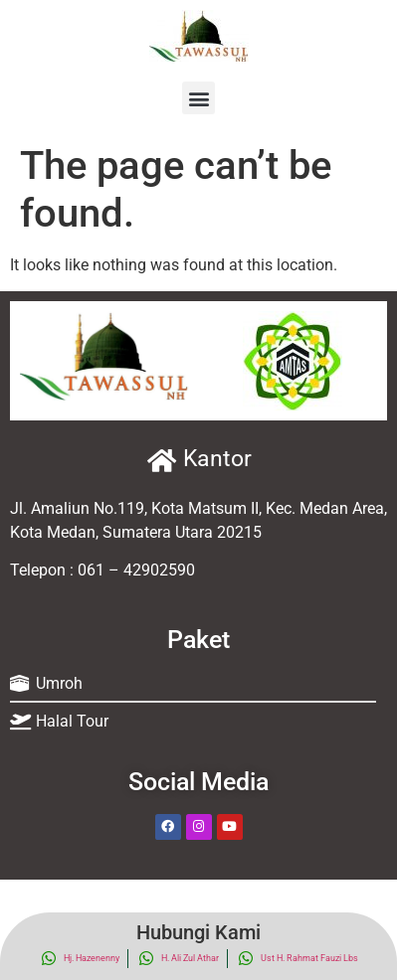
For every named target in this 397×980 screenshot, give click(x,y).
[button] (198, 98)
